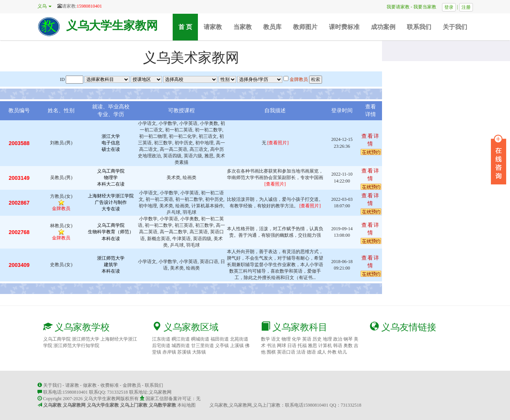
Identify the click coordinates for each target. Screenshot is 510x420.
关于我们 (455, 27)
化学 (296, 339)
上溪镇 (237, 346)
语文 (276, 339)
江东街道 (161, 339)
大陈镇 (199, 352)
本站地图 (186, 405)
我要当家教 (427, 7)
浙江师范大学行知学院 (76, 346)
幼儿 (342, 352)
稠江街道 (181, 339)
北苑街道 (239, 339)
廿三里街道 (202, 346)
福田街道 (220, 339)
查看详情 (371, 140)
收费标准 (110, 385)
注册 (466, 7)
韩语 (338, 346)
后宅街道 (161, 346)
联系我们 (419, 27)
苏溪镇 (184, 352)
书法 (271, 346)
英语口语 (286, 352)
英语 (307, 339)
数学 (266, 339)
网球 (282, 346)
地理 (327, 339)
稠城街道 (200, 339)
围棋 (271, 352)
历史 (317, 339)
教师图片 (305, 27)
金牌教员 (132, 385)
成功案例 (383, 27)
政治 (338, 339)
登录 (449, 7)
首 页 (188, 27)
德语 (311, 352)
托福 (302, 346)
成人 (322, 352)
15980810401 (89, 6)
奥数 (348, 346)
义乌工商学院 (57, 339)
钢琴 (348, 339)
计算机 (325, 346)
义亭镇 (222, 346)
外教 (332, 352)
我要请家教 (396, 7)
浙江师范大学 (86, 339)
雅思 (312, 346)
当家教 (243, 27)
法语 (301, 352)
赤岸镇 (169, 352)
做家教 (90, 385)
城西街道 (181, 346)
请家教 (213, 27)
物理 (286, 339)
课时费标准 (344, 27)
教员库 (272, 27)
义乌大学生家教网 (112, 25)
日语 (292, 346)
